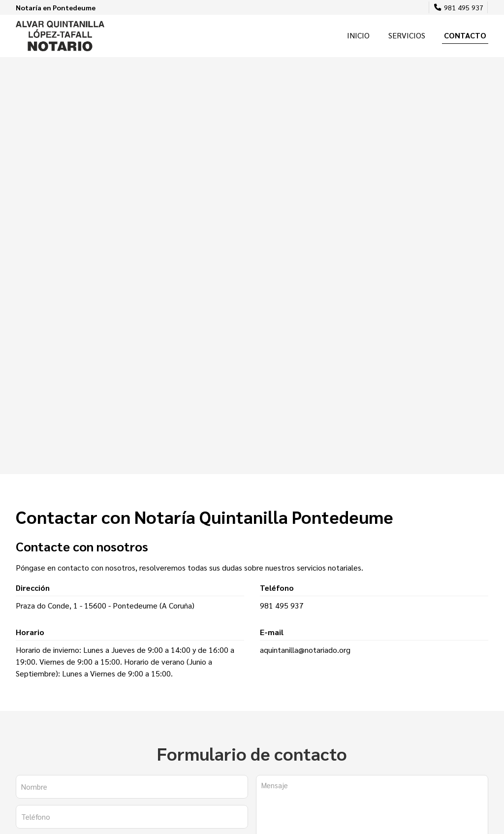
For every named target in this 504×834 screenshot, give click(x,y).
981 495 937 (282, 605)
